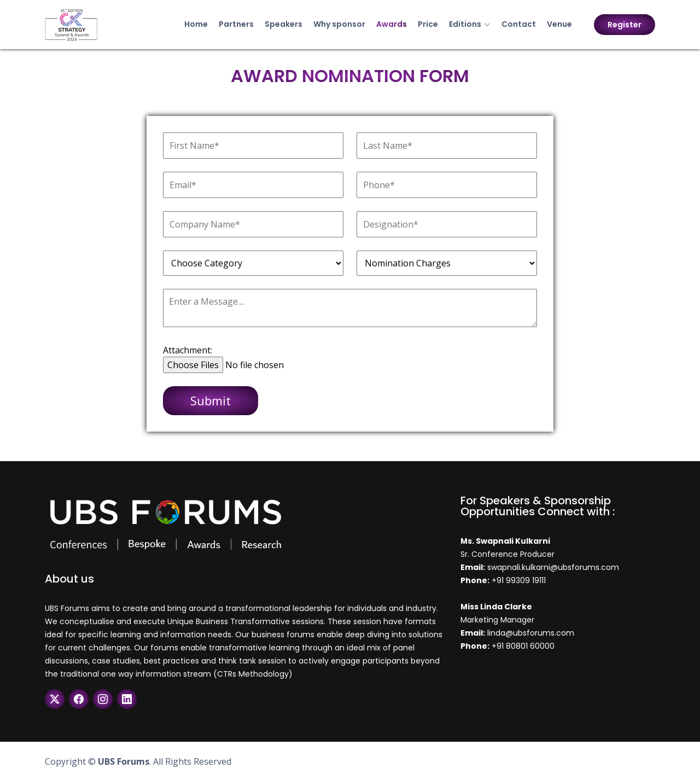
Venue (559, 24)
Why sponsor (339, 24)
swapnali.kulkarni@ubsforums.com (552, 567)
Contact (519, 24)
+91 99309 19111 (519, 580)
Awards (392, 24)
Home (196, 24)
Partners (236, 24)
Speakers (284, 24)
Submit (211, 400)
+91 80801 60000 (523, 646)
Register (625, 25)
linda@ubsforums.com (530, 633)
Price (428, 24)
